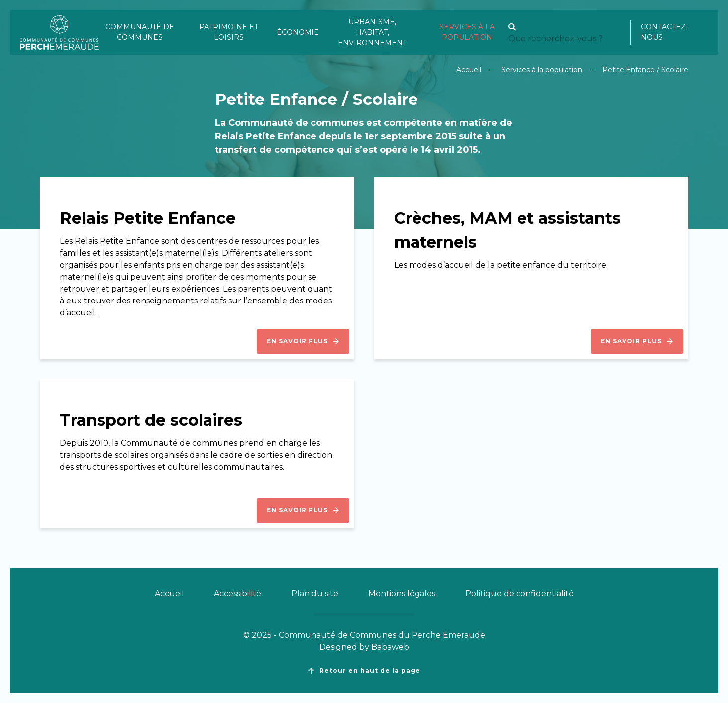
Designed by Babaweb (364, 647)
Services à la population (467, 32)
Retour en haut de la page (364, 671)
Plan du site (315, 593)
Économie (298, 32)
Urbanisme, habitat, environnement (372, 32)
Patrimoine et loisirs (229, 32)
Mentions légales (402, 593)
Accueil (469, 70)
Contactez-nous (665, 32)
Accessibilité (238, 593)
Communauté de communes (140, 32)
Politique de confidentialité (520, 593)
